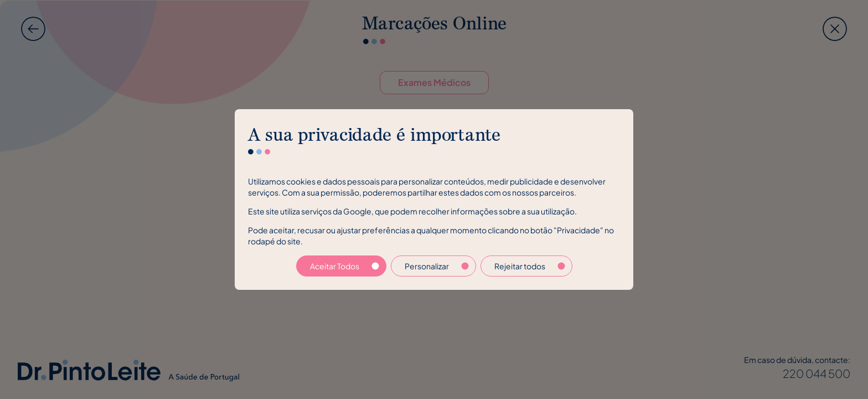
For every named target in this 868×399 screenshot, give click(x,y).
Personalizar (437, 266)
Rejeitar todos (530, 266)
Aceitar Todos (345, 266)
